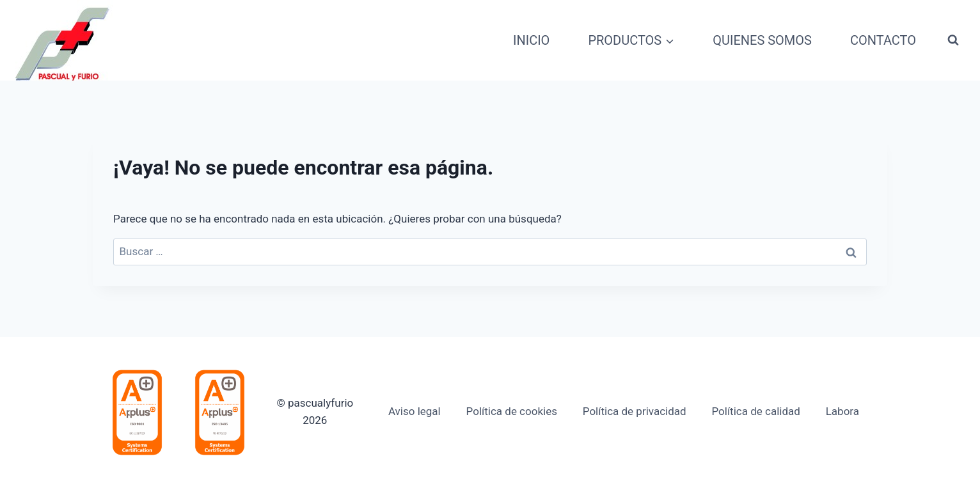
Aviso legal (415, 411)
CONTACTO (883, 40)
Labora (842, 411)
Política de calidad (755, 411)
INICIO (531, 40)
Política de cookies (512, 411)
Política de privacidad (635, 411)
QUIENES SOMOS (762, 40)
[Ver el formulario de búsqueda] (953, 40)
